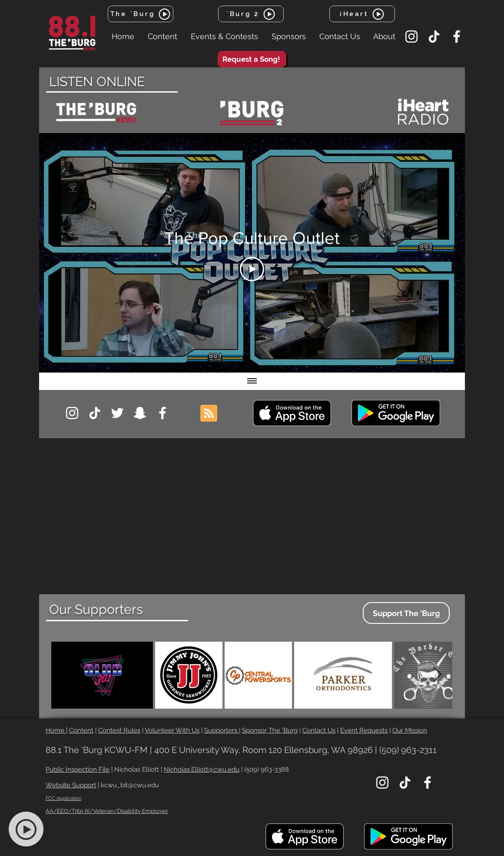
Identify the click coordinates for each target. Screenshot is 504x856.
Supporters (222, 730)
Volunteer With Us (172, 730)
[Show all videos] (252, 381)
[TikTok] (434, 37)
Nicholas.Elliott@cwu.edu (202, 769)
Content (81, 730)
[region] (96, 113)
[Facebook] (457, 37)
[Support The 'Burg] (406, 613)
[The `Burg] (141, 14)
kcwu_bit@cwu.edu (130, 785)
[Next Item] (437, 675)
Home (56, 730)
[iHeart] (362, 14)
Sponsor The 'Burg (270, 730)
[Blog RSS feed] (209, 414)
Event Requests (364, 730)
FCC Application (63, 798)
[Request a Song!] (252, 59)
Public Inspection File (78, 769)
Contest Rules (119, 730)
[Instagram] (411, 37)
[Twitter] (117, 413)
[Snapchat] (140, 413)
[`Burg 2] (251, 14)
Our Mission (410, 730)
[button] (162, 37)
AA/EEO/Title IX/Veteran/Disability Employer (107, 811)
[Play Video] (252, 269)
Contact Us (319, 730)
